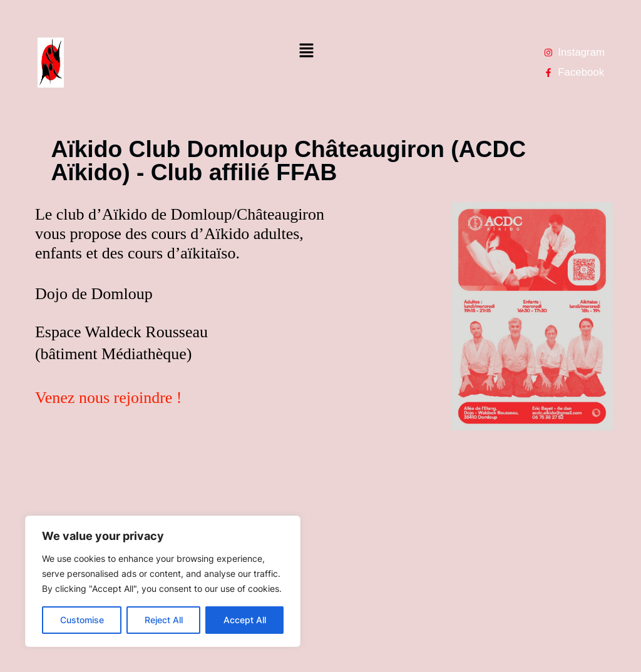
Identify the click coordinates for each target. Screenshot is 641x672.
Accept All (245, 620)
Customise (82, 620)
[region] (163, 581)
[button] (306, 51)
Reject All (164, 620)
